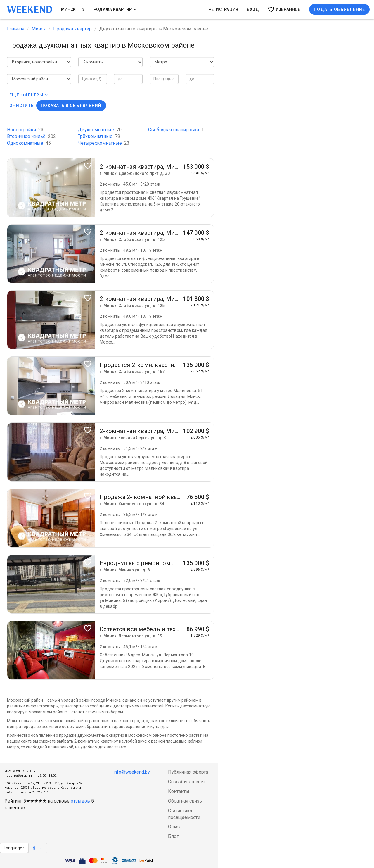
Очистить (22, 106)
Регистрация (224, 9)
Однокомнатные (29, 143)
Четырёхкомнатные (104, 143)
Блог (173, 836)
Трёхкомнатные (99, 136)
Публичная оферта (188, 772)
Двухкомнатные (100, 130)
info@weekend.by (132, 772)
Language (14, 848)
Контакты (179, 791)
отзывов (80, 801)
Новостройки (25, 130)
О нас (174, 827)
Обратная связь (185, 801)
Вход (253, 9)
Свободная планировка (176, 130)
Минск (69, 9)
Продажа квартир (113, 9)
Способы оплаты (186, 782)
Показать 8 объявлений (71, 106)
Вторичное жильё (31, 136)
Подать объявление (339, 9)
